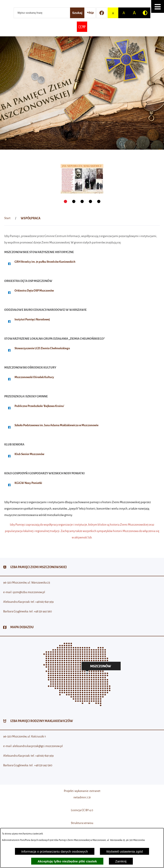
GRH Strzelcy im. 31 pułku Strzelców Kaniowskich (45, 262)
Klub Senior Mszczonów (29, 454)
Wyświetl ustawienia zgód (125, 851)
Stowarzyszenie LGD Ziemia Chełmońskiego (42, 348)
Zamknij (121, 861)
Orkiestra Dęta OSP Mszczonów (34, 291)
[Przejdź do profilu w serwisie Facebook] (102, 13)
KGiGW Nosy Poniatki (28, 483)
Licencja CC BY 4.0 (82, 810)
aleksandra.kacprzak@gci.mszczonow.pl (38, 746)
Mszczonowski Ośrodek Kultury (34, 377)
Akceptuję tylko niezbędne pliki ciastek (67, 861)
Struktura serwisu (82, 823)
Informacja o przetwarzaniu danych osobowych (55, 851)
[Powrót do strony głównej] (7, 218)
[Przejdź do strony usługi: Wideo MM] (82, 27)
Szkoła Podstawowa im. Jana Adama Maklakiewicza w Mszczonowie (56, 425)
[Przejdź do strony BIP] (90, 13)
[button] (158, 6)
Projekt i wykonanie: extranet (82, 791)
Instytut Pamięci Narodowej (32, 319)
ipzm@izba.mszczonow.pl (29, 592)
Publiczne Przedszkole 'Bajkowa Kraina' (39, 406)
